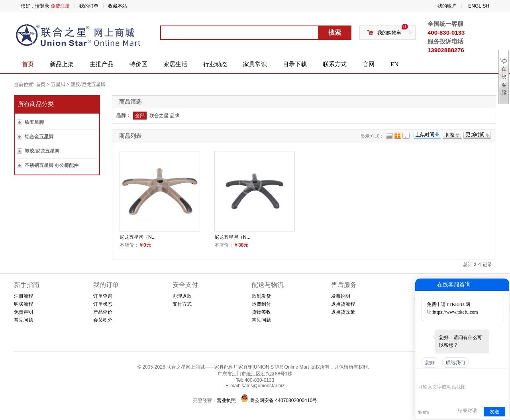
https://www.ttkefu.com (455, 312)
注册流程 (24, 296)
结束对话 (467, 410)
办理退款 (182, 296)
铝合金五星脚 (39, 137)
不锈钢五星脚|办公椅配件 (52, 165)
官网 (369, 64)
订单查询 (103, 296)
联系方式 (335, 64)
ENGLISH (479, 6)
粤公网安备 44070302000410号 (283, 400)
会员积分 (103, 320)
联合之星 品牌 (164, 116)
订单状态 (103, 304)
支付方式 (182, 304)
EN (394, 64)
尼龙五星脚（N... (138, 237)
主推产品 (102, 64)
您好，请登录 (35, 6)
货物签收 (261, 312)
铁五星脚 (34, 122)
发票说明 (341, 296)
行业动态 (215, 64)
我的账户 (447, 6)
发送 (494, 412)
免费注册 (60, 6)
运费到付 (261, 304)
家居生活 (175, 64)
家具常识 (255, 64)
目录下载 (295, 64)
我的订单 (89, 6)
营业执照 (226, 400)
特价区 (138, 64)
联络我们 (455, 363)
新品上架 (62, 64)
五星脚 (58, 84)
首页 (28, 64)
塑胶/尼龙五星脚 (88, 84)
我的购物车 (389, 33)
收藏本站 (118, 6)
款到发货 (261, 296)
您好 (430, 363)
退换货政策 (343, 312)
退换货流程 (343, 304)
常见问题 (24, 320)
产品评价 (103, 312)
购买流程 (24, 304)
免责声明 (24, 312)
